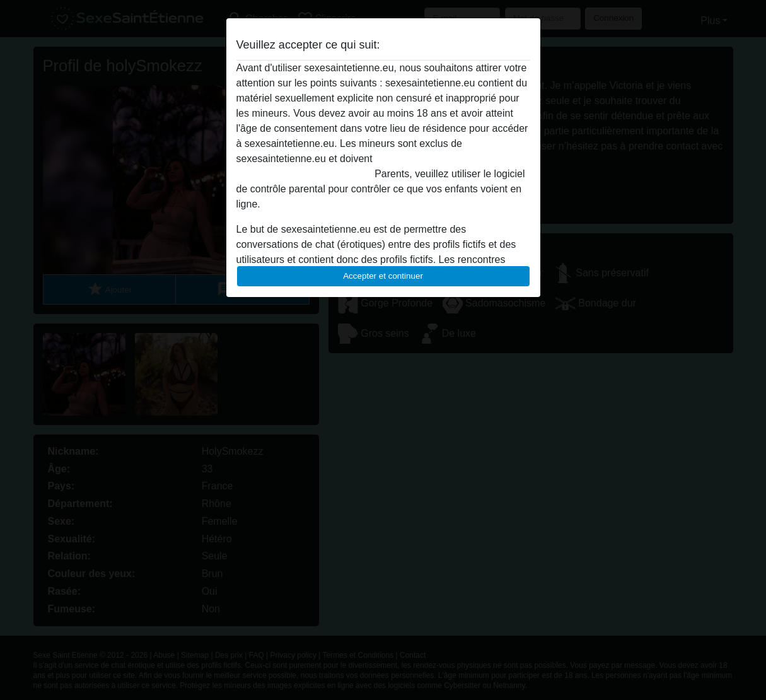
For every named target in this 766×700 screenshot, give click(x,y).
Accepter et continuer (383, 276)
